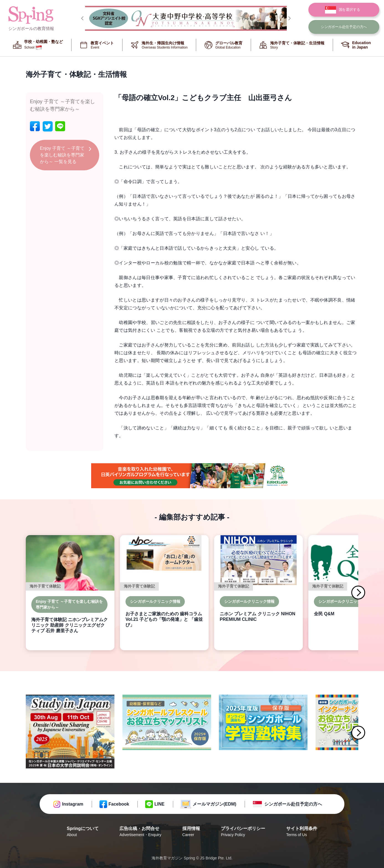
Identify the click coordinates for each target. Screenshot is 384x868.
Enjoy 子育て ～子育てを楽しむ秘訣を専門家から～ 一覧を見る (62, 155)
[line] (60, 126)
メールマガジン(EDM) (214, 804)
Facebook (119, 804)
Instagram (73, 804)
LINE (159, 804)
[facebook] (35, 126)
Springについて (83, 832)
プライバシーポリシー (243, 832)
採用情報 (191, 832)
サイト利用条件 (302, 832)
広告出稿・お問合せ (140, 832)
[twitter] (48, 126)
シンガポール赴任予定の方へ (293, 804)
